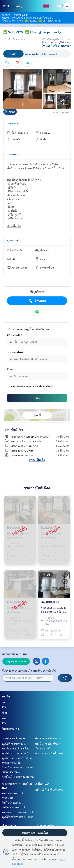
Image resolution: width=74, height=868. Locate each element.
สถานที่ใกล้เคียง (14, 429)
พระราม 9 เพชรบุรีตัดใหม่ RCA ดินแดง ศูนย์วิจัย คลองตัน (28, 18)
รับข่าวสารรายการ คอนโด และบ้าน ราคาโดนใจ (29, 671)
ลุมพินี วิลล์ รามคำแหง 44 (15, 753)
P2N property (13, 6)
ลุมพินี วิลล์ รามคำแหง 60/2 (49, 790)
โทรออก (37, 301)
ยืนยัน (37, 398)
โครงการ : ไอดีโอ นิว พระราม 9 (56, 46)
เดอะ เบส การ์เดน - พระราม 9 (18, 812)
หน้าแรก (6, 15)
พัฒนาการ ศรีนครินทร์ (48, 738)
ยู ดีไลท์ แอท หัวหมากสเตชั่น (17, 758)
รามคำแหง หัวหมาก (14, 738)
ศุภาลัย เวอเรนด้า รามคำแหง (17, 748)
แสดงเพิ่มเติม (37, 460)
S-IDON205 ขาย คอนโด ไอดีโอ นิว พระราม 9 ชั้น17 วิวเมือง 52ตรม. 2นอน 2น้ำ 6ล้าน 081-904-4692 (54, 610)
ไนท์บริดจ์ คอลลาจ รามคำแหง (18, 767)
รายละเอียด (13, 154)
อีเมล (10, 369)
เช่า (4, 707)
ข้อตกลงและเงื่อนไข (47, 825)
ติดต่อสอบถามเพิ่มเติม (15, 654)
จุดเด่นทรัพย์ (13, 240)
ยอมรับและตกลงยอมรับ (22, 386)
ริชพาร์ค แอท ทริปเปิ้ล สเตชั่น (50, 753)
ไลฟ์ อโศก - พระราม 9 (14, 807)
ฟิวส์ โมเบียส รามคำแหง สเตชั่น (18, 777)
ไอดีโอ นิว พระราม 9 (12, 21)
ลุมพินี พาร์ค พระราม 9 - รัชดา (18, 817)
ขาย (4, 702)
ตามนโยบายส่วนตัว (44, 386)
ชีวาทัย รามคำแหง (11, 772)
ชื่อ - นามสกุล (15, 335)
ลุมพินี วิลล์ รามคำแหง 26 (15, 744)
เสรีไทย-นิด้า (42, 784)
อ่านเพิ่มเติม (14, 226)
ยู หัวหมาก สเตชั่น (11, 763)
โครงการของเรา (10, 729)
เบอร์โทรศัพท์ (15, 352)
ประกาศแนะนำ (21, 15)
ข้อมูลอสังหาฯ (14, 123)
